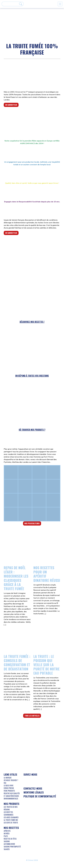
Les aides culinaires (11, 817)
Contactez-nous (33, 788)
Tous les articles (32, 716)
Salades (7, 849)
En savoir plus (11, 105)
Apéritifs (7, 831)
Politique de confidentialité (40, 796)
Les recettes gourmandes (9, 813)
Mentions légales (34, 792)
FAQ (5, 783)
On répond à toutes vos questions (32, 376)
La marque (8, 778)
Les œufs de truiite (11, 823)
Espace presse (9, 788)
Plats (6, 836)
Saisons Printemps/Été (12, 847)
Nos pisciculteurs (32, 523)
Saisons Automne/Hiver (9, 843)
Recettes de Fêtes (10, 839)
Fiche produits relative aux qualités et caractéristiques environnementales (12, 795)
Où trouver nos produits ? (32, 430)
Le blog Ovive (9, 786)
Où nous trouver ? (11, 780)
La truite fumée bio (11, 820)
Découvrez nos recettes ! (32, 322)
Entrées (7, 834)
